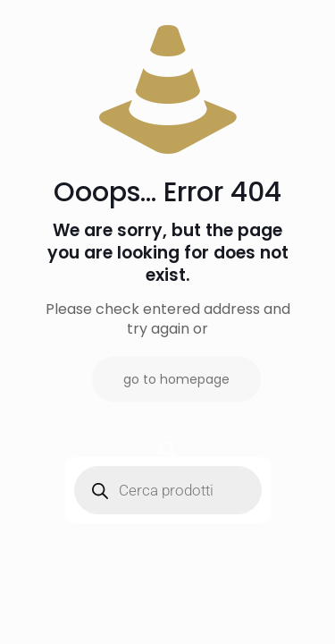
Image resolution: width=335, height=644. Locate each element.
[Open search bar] (168, 449)
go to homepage (176, 379)
